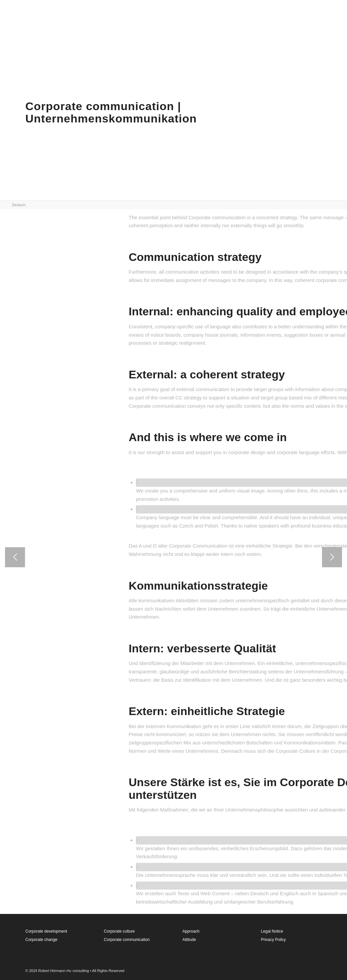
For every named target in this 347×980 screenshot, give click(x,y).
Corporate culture (119, 931)
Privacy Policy (273, 940)
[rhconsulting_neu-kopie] (31, 15)
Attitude (189, 940)
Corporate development (46, 931)
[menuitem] (221, 15)
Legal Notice (272, 931)
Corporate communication (127, 940)
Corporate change (41, 940)
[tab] (6, 204)
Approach (191, 931)
